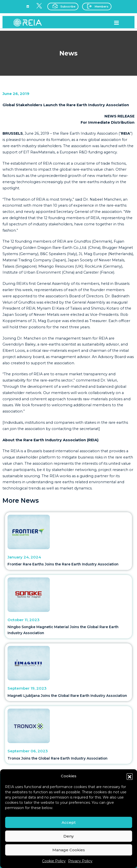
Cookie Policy (54, 861)
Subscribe (62, 6)
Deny (68, 836)
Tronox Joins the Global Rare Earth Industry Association (57, 758)
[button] (129, 776)
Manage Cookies (69, 850)
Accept (69, 822)
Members (96, 6)
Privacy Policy (80, 861)
